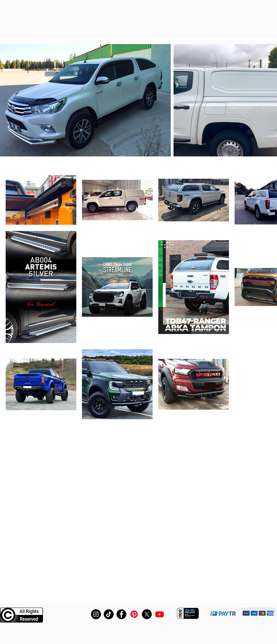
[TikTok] (109, 614)
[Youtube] (160, 614)
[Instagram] (96, 614)
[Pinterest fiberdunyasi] (134, 614)
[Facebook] (121, 614)
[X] (147, 614)
